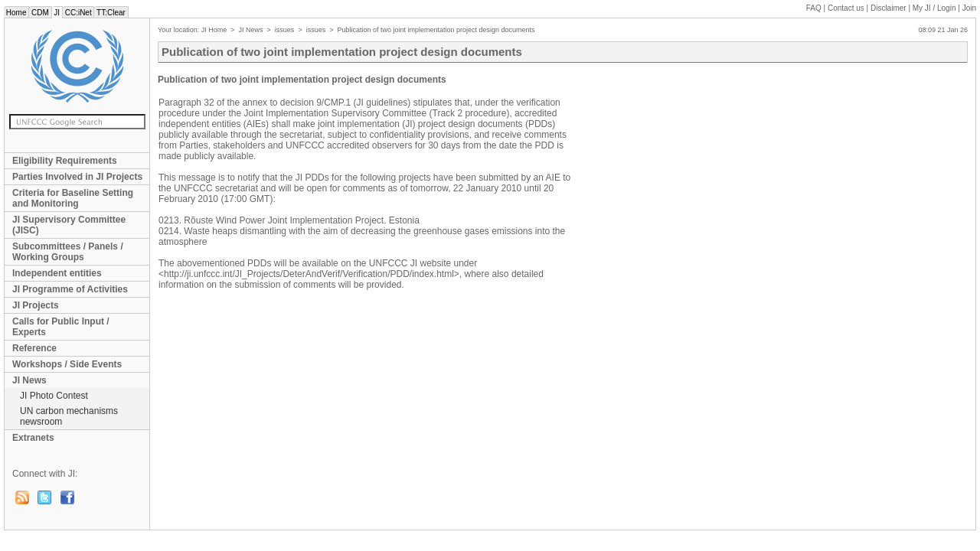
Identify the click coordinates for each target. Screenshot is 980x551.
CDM (40, 13)
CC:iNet (78, 13)
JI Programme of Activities (70, 289)
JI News (29, 380)
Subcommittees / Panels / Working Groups (68, 252)
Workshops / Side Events (67, 364)
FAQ (814, 8)
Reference (34, 348)
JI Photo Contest (54, 396)
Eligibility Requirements (65, 161)
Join (969, 8)
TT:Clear (111, 13)
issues (285, 30)
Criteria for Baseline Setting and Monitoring (73, 198)
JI (57, 13)
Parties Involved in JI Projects (77, 177)
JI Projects (36, 305)
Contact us (846, 8)
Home (16, 13)
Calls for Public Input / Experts (61, 327)
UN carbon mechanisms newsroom (69, 416)
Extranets (33, 438)
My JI (934, 8)
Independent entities (57, 273)
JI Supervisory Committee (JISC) (69, 225)
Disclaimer (889, 8)
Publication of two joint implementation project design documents (436, 30)
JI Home (214, 30)
